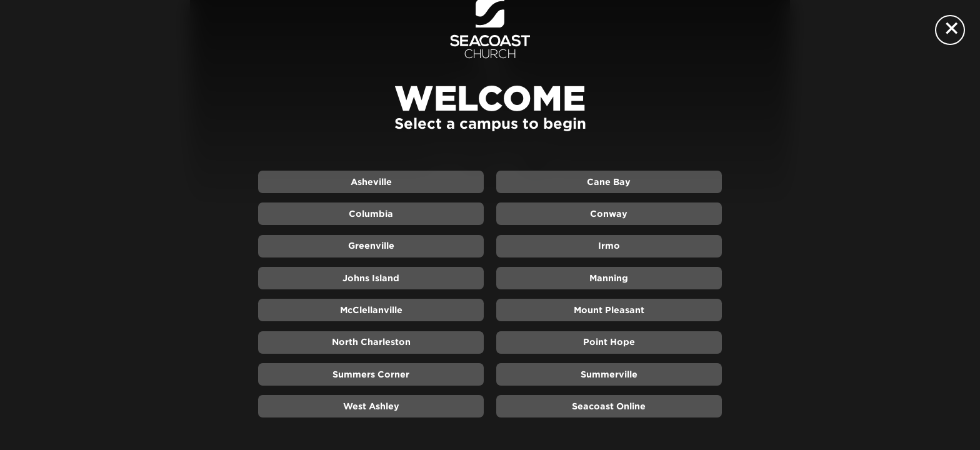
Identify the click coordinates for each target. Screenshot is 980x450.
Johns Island (371, 278)
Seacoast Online (609, 406)
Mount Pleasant (609, 310)
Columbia (371, 214)
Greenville (371, 246)
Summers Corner (371, 374)
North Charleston (371, 342)
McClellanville (371, 310)
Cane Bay (609, 182)
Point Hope (609, 342)
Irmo (609, 246)
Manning (609, 278)
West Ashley (371, 406)
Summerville (609, 374)
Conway (609, 214)
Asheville (371, 182)
